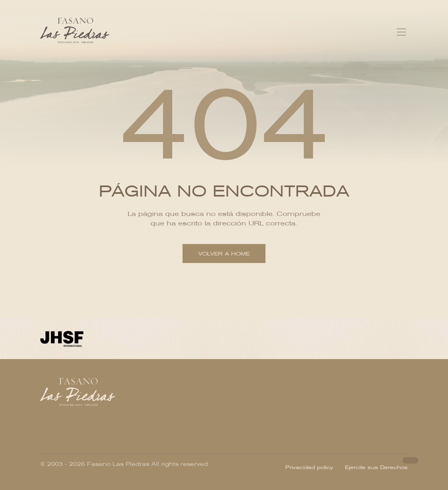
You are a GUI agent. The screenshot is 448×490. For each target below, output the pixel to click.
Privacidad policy (309, 467)
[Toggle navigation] (401, 32)
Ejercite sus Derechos (376, 467)
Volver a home (224, 254)
